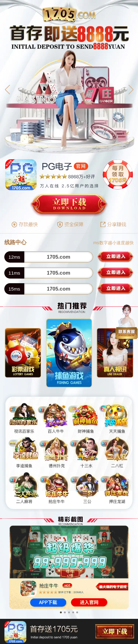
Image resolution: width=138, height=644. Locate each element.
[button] (7, 90)
